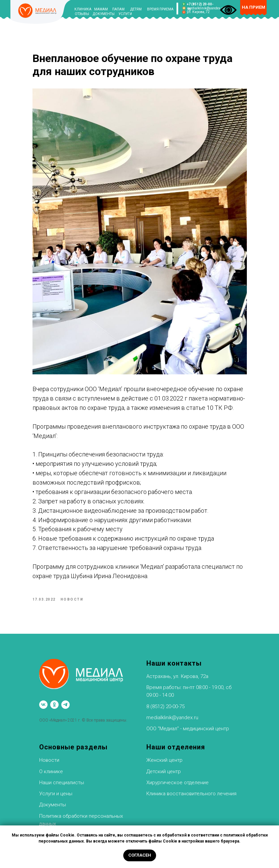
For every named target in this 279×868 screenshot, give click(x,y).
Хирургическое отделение (178, 783)
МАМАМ (101, 9)
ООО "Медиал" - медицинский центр (188, 729)
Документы (53, 805)
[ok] (54, 705)
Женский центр (164, 760)
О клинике (51, 771)
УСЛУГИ (125, 14)
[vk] (43, 705)
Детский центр (164, 771)
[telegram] (65, 705)
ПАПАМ (118, 9)
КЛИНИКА (83, 9)
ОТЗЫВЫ (82, 14)
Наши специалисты (62, 783)
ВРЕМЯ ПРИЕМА (160, 9)
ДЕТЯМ (136, 9)
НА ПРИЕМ (254, 7)
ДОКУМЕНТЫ (104, 14)
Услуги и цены (56, 794)
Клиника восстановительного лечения (191, 794)
